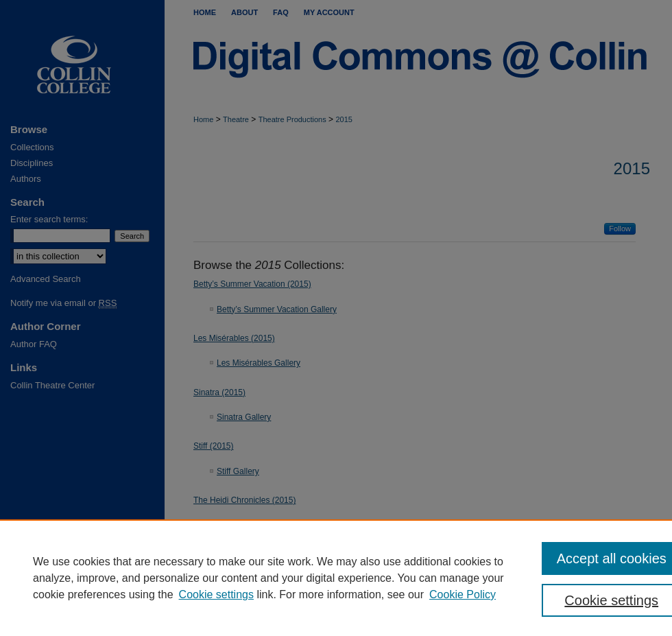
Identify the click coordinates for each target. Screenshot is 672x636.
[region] (336, 578)
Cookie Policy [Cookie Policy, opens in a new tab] (463, 594)
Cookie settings (216, 594)
